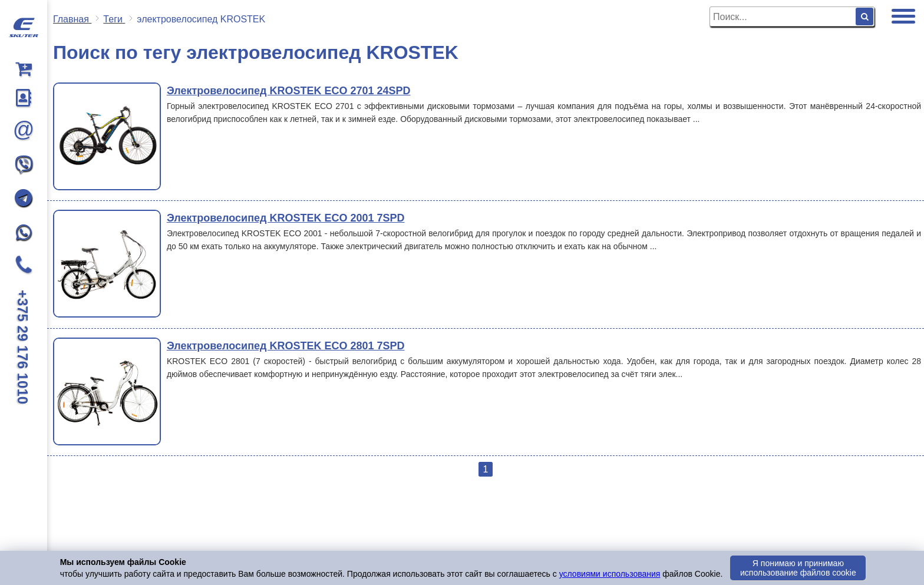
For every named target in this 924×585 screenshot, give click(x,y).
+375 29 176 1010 (23, 347)
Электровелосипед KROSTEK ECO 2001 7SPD (286, 218)
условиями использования (610, 574)
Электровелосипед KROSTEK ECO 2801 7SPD (286, 346)
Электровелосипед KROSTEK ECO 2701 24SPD (289, 91)
